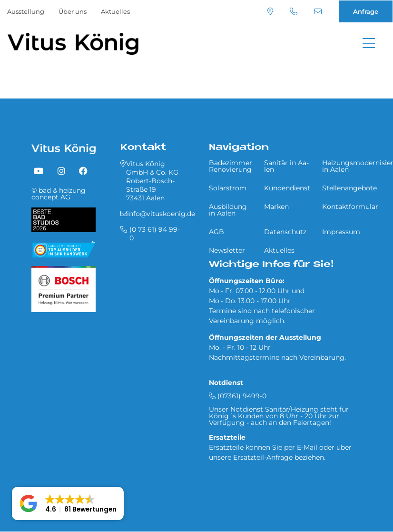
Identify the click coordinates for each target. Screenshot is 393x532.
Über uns (73, 11)
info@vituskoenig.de (318, 11)
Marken (276, 207)
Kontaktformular (350, 207)
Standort (270, 11)
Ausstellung (26, 11)
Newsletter (227, 250)
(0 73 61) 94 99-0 (294, 11)
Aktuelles (115, 11)
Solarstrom (228, 188)
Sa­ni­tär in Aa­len (286, 166)
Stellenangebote (349, 188)
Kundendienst (287, 188)
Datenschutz (285, 232)
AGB (216, 232)
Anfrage (366, 11)
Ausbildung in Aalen (228, 210)
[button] (68, 503)
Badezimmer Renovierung (231, 166)
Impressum (341, 232)
